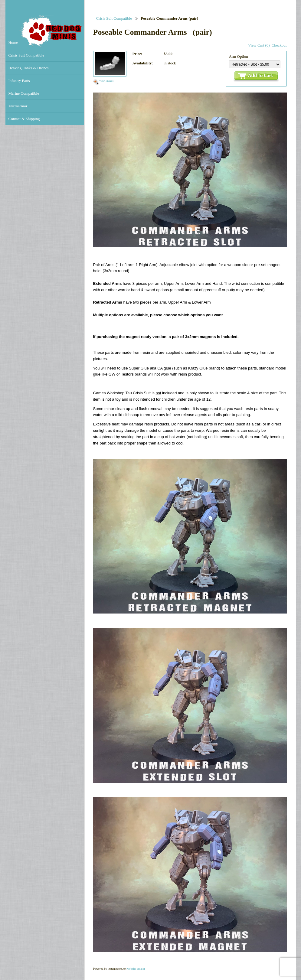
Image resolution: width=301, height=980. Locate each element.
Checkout (279, 45)
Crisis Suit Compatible (114, 18)
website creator (136, 969)
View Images (106, 81)
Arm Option (239, 56)
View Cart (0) (259, 45)
